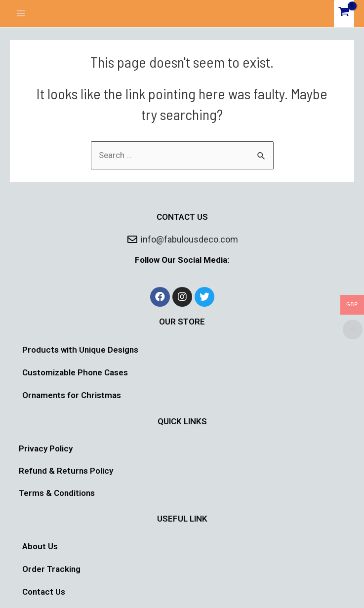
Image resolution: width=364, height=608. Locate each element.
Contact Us (44, 592)
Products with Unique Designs (80, 350)
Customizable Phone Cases (75, 372)
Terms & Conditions (57, 493)
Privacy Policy (46, 448)
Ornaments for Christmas (72, 395)
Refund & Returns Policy (66, 471)
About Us (40, 546)
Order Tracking (51, 569)
